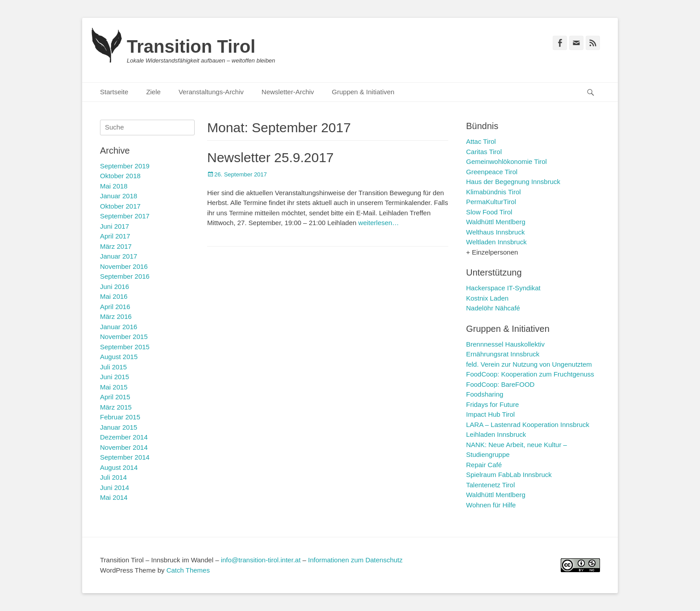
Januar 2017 (119, 256)
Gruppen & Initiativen (363, 92)
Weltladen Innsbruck (496, 242)
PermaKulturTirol (491, 202)
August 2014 (119, 467)
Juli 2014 (113, 477)
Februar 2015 (120, 417)
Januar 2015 (119, 427)
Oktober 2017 (120, 206)
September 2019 (125, 166)
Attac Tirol (481, 141)
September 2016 (125, 276)
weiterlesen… (379, 223)
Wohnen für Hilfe (491, 505)
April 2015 (115, 397)
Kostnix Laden (487, 298)
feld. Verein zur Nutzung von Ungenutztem (529, 364)
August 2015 (119, 357)
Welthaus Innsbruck (495, 232)
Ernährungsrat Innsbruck (503, 354)
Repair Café (484, 465)
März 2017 (116, 246)
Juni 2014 (115, 488)
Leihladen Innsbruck (496, 434)
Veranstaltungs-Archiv (211, 92)
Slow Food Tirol (489, 212)
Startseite (114, 92)
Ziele (153, 92)
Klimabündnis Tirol (494, 192)
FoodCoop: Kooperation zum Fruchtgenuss (530, 374)
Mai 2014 (114, 497)
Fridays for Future (492, 404)
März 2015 (116, 407)
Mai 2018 (114, 186)
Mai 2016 (114, 296)
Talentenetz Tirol (490, 485)
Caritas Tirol (484, 152)
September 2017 (125, 216)
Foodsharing (485, 394)
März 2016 (116, 316)
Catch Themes (188, 570)
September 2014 (125, 457)
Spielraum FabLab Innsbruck (509, 475)
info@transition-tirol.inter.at (261, 560)
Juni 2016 (115, 287)
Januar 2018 (119, 196)
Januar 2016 (119, 327)
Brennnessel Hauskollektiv (505, 344)
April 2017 (115, 236)
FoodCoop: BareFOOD (500, 384)
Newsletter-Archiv (288, 92)
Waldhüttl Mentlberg (496, 222)
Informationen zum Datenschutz (355, 560)
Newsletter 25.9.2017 (271, 157)
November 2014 (124, 447)
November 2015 (124, 337)
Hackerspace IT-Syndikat (503, 288)
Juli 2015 (113, 367)
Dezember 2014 (124, 437)
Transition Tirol (191, 46)
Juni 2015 (115, 377)
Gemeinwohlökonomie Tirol (506, 161)
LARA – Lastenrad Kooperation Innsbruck (528, 425)
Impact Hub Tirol (490, 414)
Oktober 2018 (120, 176)
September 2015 (125, 347)
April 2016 (115, 307)
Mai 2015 (114, 387)
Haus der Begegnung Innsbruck (513, 182)
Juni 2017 (115, 226)
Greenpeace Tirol (492, 172)
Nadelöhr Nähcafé (493, 308)
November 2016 (124, 266)
